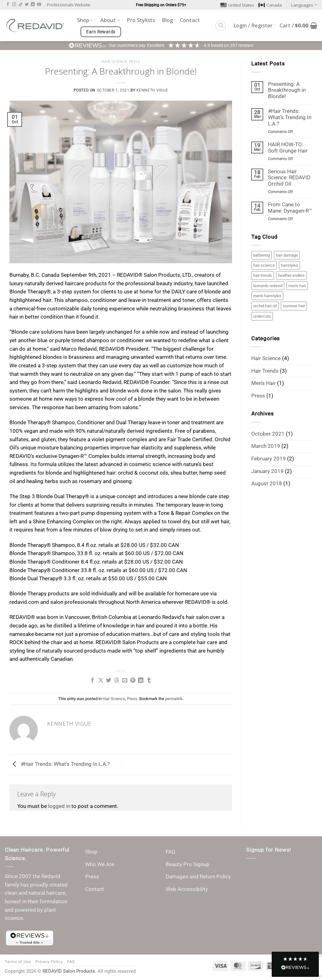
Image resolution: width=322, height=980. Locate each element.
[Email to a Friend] (125, 681)
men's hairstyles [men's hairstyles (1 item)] (267, 296)
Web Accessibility (187, 889)
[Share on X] (101, 681)
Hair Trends (265, 371)
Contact (190, 20)
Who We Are (100, 864)
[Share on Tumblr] (149, 681)
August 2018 (267, 484)
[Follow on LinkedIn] (33, 5)
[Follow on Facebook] (8, 5)
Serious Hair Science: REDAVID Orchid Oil (289, 178)
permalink (174, 699)
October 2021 (268, 434)
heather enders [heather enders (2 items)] (291, 275)
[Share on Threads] (117, 681)
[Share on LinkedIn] (141, 681)
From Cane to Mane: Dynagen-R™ (290, 208)
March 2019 (266, 446)
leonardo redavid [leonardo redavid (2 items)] (268, 286)
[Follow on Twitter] (27, 5)
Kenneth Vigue (152, 90)
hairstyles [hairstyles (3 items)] (289, 265)
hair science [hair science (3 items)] (264, 265)
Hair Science (114, 61)
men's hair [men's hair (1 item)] (297, 286)
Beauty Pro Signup (188, 864)
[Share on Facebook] (93, 681)
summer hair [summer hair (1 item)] (294, 306)
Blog (167, 20)
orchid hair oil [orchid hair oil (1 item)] (265, 306)
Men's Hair (264, 383)
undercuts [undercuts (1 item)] (262, 316)
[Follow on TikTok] (20, 5)
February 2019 (269, 459)
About (110, 20)
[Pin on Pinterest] (133, 681)
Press (135, 61)
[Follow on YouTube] (39, 5)
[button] (221, 26)
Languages (304, 5)
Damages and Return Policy (198, 877)
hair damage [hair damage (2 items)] (287, 255)
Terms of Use (18, 962)
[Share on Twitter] (109, 681)
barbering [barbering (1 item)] (261, 255)
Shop (85, 20)
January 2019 (267, 471)
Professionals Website (69, 5)
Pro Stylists (141, 20)
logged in (59, 806)
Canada (270, 5)
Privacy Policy (49, 962)
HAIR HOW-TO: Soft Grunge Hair (288, 148)
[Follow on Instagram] (14, 5)
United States (237, 5)
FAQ (171, 852)
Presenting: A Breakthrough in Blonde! (287, 90)
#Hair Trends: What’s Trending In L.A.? (60, 764)
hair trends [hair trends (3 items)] (263, 275)
